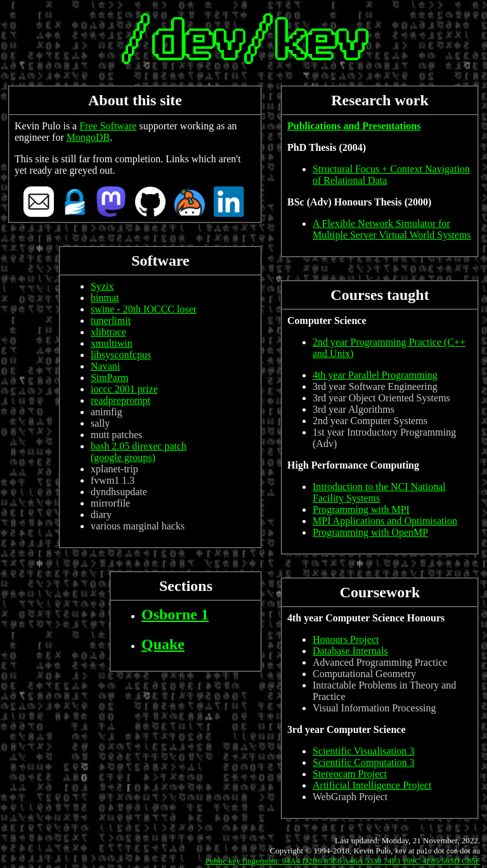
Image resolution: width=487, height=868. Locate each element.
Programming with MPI (361, 509)
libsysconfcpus (121, 355)
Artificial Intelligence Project (372, 785)
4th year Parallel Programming (375, 375)
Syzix (102, 286)
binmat (105, 298)
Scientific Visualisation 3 (364, 751)
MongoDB (88, 137)
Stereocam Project (350, 774)
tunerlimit (111, 321)
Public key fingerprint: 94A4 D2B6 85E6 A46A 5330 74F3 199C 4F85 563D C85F (343, 861)
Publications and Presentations (354, 126)
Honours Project (346, 639)
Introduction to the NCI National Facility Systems (379, 492)
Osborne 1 (175, 614)
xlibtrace (108, 332)
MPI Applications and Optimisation (385, 521)
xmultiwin (112, 343)
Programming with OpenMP (370, 532)
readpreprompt (120, 400)
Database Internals (350, 651)
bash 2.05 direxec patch (139, 446)
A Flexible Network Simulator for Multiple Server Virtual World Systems (392, 229)
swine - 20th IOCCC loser (144, 309)
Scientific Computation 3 (364, 762)
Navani (105, 366)
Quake (163, 644)
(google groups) (123, 457)
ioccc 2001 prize (124, 389)
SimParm (110, 378)
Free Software (108, 126)
